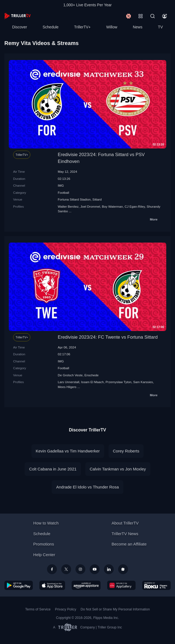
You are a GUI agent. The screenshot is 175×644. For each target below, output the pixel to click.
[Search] (153, 16)
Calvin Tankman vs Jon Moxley (118, 469)
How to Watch (46, 523)
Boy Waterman (113, 206)
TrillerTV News (125, 534)
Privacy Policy (66, 609)
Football (63, 193)
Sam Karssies (143, 382)
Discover (19, 27)
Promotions (44, 544)
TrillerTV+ (82, 27)
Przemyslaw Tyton (119, 382)
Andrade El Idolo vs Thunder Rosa (87, 487)
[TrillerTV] (17, 16)
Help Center (44, 555)
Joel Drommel (90, 206)
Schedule (51, 27)
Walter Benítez (68, 206)
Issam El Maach (92, 382)
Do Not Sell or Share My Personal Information (115, 609)
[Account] (165, 16)
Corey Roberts (126, 451)
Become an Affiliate (129, 544)
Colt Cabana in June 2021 (53, 469)
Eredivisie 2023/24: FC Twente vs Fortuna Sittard (108, 337)
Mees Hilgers (67, 387)
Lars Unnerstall (68, 382)
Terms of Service (38, 609)
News (138, 27)
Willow (112, 27)
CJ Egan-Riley (135, 206)
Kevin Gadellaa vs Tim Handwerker (68, 451)
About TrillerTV (125, 523)
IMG (61, 185)
